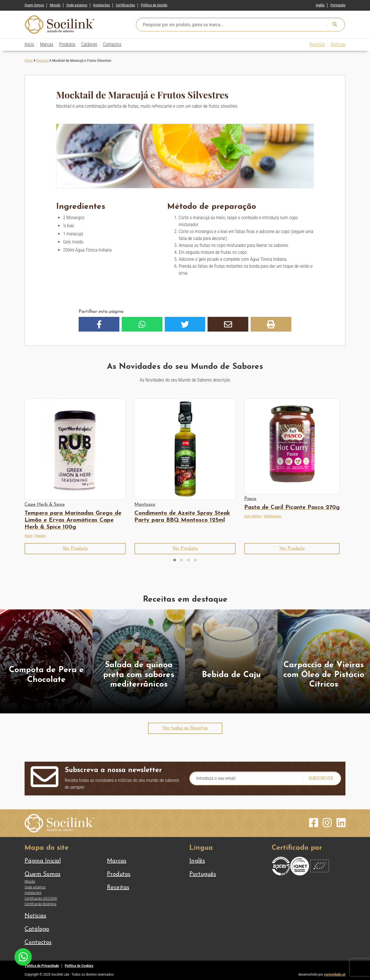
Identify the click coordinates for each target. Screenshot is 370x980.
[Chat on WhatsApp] (23, 956)
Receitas (317, 44)
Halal (28, 536)
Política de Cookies (79, 966)
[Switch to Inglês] (320, 4)
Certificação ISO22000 (41, 898)
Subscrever (321, 778)
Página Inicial (43, 861)
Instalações (101, 5)
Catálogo (89, 44)
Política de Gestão (154, 5)
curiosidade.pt (335, 974)
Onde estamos (77, 5)
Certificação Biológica (40, 904)
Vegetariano (272, 516)
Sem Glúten (253, 516)
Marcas (47, 44)
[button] (99, 324)
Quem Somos (34, 5)
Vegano (40, 536)
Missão (55, 5)
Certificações (125, 5)
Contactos (112, 44)
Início (29, 44)
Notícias (338, 44)
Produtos (67, 44)
